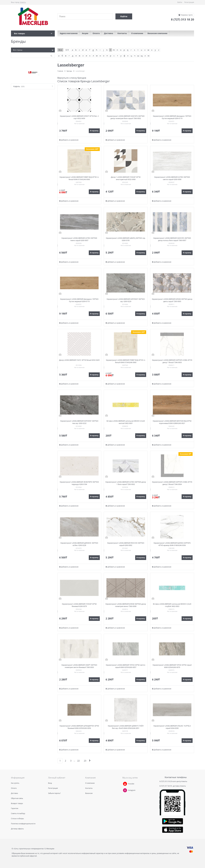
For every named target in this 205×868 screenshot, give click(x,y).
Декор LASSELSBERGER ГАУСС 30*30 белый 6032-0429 (79, 360)
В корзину (94, 131)
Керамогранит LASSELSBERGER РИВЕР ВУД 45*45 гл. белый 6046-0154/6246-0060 (79, 178)
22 (78, 761)
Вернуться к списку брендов (72, 78)
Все (60, 50)
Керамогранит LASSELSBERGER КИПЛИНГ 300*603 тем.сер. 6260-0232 (79, 422)
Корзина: (187, 15)
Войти (180, 2)
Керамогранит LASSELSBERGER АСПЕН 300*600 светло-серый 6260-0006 (172, 178)
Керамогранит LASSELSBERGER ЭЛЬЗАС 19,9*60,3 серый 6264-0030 (172, 727)
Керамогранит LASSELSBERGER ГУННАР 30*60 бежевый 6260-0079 (79, 605)
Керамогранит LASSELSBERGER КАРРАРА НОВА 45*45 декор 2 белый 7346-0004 (172, 483)
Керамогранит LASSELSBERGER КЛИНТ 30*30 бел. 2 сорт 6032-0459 (79, 117)
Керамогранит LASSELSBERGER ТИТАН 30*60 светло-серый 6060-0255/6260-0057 (126, 666)
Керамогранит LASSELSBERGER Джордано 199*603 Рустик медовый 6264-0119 (172, 117)
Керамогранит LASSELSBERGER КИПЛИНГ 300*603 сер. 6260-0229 (126, 300)
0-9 (67, 50)
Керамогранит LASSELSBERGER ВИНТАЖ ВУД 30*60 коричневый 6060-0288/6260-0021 (172, 422)
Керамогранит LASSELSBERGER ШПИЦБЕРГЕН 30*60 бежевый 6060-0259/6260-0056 (79, 727)
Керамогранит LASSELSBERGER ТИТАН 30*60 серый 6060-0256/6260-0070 (172, 666)
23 (85, 761)
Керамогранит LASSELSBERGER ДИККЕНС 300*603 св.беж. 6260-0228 (79, 544)
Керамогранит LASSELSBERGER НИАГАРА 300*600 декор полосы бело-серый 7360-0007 (172, 239)
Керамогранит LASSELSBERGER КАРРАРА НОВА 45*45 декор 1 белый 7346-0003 (172, 361)
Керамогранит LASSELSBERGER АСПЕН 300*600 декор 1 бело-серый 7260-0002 (126, 483)
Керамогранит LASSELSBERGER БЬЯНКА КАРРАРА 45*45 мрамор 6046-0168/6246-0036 (172, 544)
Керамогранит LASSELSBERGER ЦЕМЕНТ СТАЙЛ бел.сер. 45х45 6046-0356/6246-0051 (126, 727)
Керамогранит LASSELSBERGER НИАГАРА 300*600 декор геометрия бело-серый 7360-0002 (126, 117)
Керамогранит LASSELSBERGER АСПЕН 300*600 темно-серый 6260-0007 (79, 239)
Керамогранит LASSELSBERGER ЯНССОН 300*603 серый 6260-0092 (126, 544)
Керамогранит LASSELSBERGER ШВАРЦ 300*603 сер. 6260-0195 (126, 239)
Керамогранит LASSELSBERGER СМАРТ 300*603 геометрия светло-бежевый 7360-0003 (79, 666)
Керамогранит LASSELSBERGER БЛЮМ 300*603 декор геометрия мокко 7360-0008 (126, 605)
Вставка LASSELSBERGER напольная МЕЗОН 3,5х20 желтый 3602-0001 (126, 422)
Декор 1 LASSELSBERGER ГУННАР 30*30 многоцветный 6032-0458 (126, 178)
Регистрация (189, 2)
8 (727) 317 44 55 (166, 786)
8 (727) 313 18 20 (166, 781)
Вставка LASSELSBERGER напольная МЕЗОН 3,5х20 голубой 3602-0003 (172, 605)
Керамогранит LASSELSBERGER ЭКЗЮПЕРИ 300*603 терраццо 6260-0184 (79, 483)
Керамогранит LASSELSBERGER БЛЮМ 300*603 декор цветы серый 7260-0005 (172, 300)
